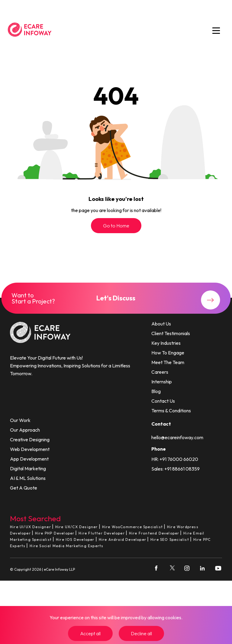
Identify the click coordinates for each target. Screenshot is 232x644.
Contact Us (163, 401)
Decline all (141, 633)
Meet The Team (168, 362)
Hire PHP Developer (55, 533)
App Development (29, 459)
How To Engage (168, 353)
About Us (161, 324)
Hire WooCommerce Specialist (132, 527)
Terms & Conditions (171, 411)
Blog (156, 391)
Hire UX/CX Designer (77, 527)
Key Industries (166, 343)
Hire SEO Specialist (170, 539)
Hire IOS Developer (75, 539)
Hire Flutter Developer (101, 533)
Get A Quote (24, 488)
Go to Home (116, 226)
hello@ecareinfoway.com (177, 437)
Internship (162, 382)
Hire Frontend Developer (154, 533)
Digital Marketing (28, 468)
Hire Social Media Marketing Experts (66, 546)
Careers (160, 372)
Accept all (90, 633)
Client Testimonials (171, 333)
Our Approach (25, 430)
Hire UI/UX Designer (31, 527)
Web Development (30, 449)
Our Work (20, 420)
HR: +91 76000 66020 (175, 459)
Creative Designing (30, 439)
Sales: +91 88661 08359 (176, 469)
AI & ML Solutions (28, 478)
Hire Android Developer (122, 539)
